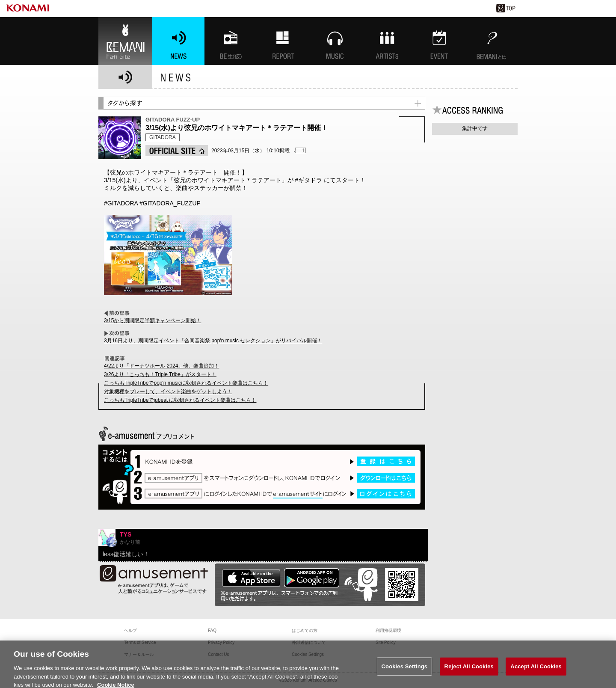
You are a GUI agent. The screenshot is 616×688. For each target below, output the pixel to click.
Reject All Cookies (469, 672)
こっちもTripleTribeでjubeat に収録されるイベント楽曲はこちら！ (180, 400)
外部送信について (309, 642)
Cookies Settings (405, 672)
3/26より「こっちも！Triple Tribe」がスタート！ (160, 374)
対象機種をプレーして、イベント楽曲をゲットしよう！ (168, 391)
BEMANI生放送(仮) (231, 41)
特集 (283, 41)
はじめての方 (305, 630)
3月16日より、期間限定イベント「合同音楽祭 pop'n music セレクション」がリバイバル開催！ (213, 341)
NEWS (178, 41)
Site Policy (386, 642)
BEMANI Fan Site (125, 41)
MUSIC (335, 41)
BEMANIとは (492, 41)
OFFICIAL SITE (177, 151)
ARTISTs (387, 41)
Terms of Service (140, 642)
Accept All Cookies (536, 672)
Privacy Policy (221, 642)
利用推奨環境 (388, 630)
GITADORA (163, 137)
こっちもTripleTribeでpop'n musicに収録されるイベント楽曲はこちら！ (186, 383)
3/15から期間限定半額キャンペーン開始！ (153, 320)
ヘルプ (130, 630)
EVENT (439, 41)
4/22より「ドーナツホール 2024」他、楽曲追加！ (161, 366)
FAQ (212, 630)
